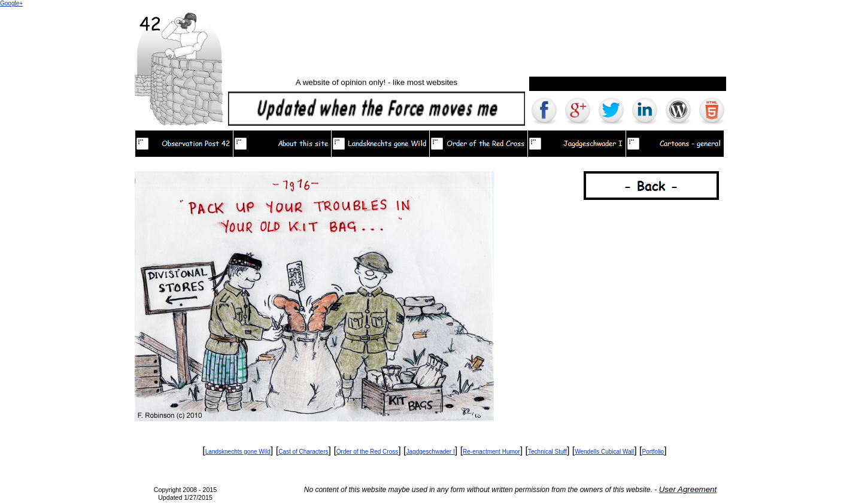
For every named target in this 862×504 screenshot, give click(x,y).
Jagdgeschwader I (431, 452)
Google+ (11, 3)
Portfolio (653, 452)
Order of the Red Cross (367, 452)
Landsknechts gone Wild (238, 452)
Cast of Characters (303, 452)
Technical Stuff (547, 452)
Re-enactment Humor (491, 452)
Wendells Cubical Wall (604, 452)
